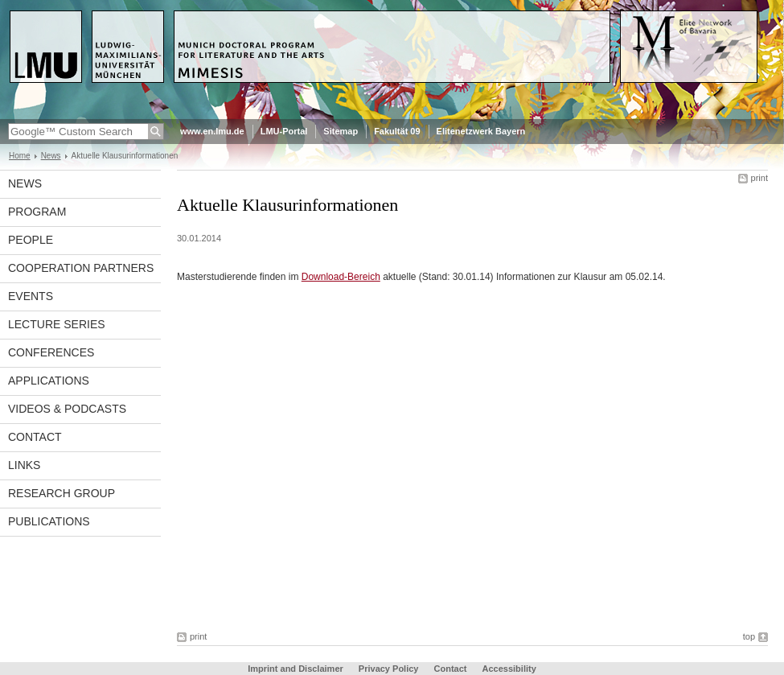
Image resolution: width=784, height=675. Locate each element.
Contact (35, 437)
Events (31, 296)
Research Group (62, 493)
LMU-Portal (284, 131)
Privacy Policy (389, 669)
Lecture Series (57, 324)
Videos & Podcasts (67, 409)
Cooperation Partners (81, 268)
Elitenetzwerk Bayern (481, 131)
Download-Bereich (341, 277)
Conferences (51, 352)
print (759, 178)
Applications (49, 381)
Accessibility (509, 669)
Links (24, 465)
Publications (49, 521)
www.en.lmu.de (212, 131)
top (749, 636)
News (51, 156)
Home (20, 156)
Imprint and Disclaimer (296, 669)
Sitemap (341, 131)
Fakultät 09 (397, 131)
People (31, 240)
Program (37, 212)
